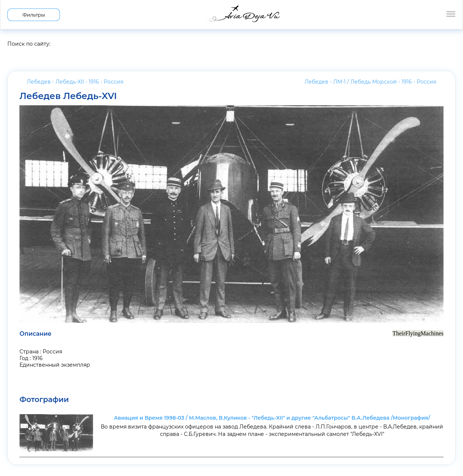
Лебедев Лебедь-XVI (68, 96)
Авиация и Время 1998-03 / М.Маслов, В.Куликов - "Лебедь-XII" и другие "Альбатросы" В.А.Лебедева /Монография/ (272, 418)
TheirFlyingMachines (418, 333)
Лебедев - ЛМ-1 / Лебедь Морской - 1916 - (370, 82)
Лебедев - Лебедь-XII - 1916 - (75, 82)
